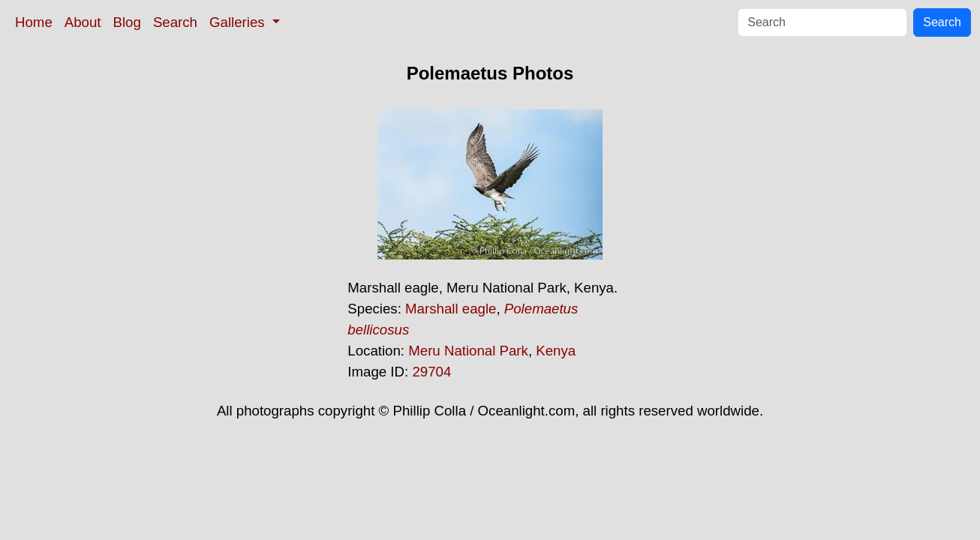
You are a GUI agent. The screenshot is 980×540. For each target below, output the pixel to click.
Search (175, 22)
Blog (127, 22)
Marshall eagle (451, 309)
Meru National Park (468, 351)
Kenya (556, 351)
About (83, 22)
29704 (431, 372)
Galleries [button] (239, 22)
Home (34, 22)
